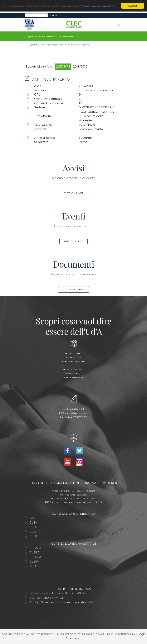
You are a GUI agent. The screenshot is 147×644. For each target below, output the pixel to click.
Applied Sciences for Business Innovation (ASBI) (63, 602)
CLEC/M (32, 45)
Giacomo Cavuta (91, 129)
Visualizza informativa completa (99, 6)
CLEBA (34, 552)
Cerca (54, 15)
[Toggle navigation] (119, 15)
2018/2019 (80, 66)
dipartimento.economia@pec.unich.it (77, 502)
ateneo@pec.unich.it (77, 413)
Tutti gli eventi (74, 241)
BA (32, 518)
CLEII (33, 536)
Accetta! (132, 6)
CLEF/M (35, 562)
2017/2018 (63, 66)
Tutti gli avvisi (73, 193)
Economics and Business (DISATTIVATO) (58, 593)
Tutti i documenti (73, 289)
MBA (33, 566)
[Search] (36, 15)
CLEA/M (35, 548)
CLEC (33, 527)
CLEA (33, 522)
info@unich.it (77, 409)
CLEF (33, 532)
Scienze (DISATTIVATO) (46, 598)
